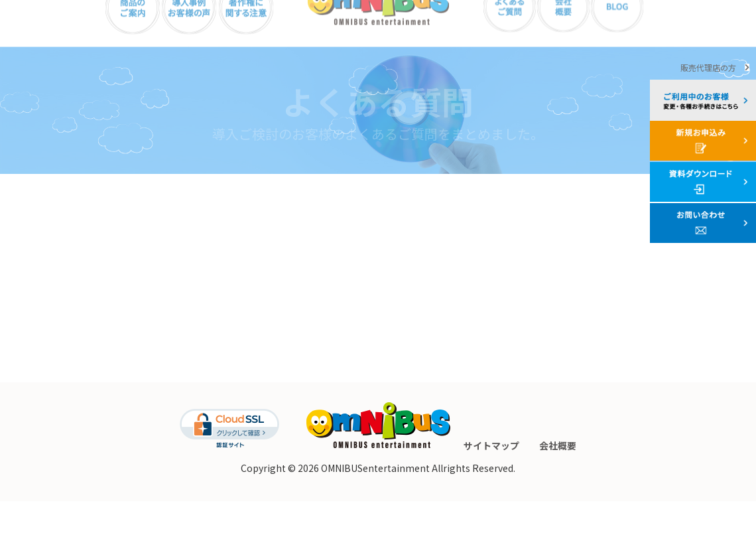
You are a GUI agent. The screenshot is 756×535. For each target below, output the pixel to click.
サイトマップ (491, 479)
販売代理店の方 (708, 67)
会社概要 (558, 479)
